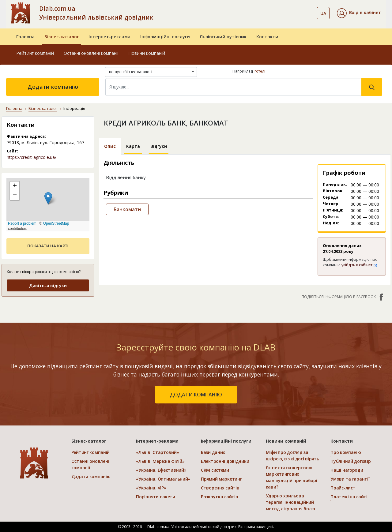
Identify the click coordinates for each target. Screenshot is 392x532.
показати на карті (48, 246)
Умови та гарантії (350, 479)
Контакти (267, 37)
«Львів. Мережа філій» (160, 461)
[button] (359, 13)
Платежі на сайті (349, 497)
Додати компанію (53, 87)
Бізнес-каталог (62, 37)
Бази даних (213, 452)
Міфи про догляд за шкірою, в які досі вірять (292, 455)
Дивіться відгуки (48, 285)
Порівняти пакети (156, 497)
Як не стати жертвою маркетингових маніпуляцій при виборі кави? (292, 477)
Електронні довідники (225, 461)
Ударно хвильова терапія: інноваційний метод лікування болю (290, 502)
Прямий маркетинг (221, 479)
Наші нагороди (347, 470)
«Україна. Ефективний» (161, 470)
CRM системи (215, 470)
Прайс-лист (343, 488)
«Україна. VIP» (151, 488)
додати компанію (196, 395)
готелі (260, 71)
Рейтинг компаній (35, 53)
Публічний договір (351, 461)
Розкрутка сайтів (220, 497)
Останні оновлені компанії (91, 53)
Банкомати (127, 209)
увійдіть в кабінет (359, 265)
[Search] (233, 87)
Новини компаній (147, 53)
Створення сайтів (220, 488)
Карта (133, 146)
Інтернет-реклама (109, 37)
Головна (25, 37)
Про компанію (346, 452)
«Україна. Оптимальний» (163, 479)
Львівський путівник (223, 37)
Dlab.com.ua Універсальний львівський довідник (96, 13)
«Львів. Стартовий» (157, 452)
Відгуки (159, 146)
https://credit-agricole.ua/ (32, 157)
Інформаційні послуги (165, 37)
